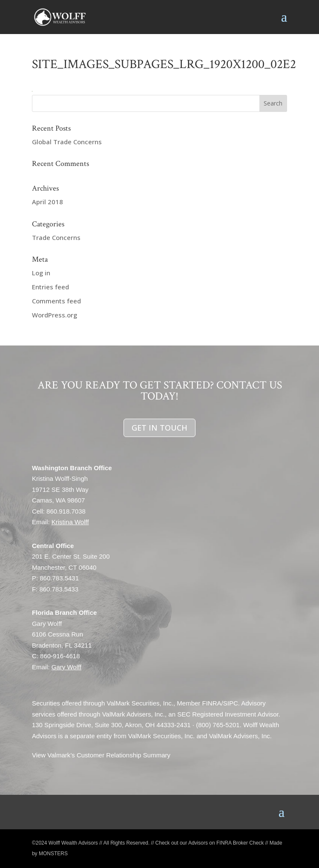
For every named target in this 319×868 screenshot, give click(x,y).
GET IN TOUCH (159, 428)
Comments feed (56, 301)
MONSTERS (53, 854)
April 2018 (47, 202)
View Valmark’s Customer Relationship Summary (101, 755)
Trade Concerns (56, 237)
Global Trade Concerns (67, 142)
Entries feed (50, 287)
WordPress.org (55, 315)
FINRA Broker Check (240, 843)
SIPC (231, 704)
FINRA (212, 704)
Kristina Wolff (70, 522)
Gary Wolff (66, 667)
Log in (41, 273)
